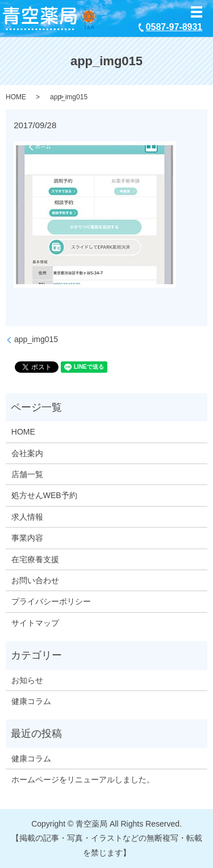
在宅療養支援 (35, 559)
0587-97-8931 (174, 27)
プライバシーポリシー (51, 601)
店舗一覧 (27, 474)
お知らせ (27, 680)
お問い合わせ (35, 580)
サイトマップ (35, 623)
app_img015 (36, 339)
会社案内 (27, 453)
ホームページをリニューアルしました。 (83, 779)
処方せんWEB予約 (44, 495)
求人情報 (27, 517)
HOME (16, 97)
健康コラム (31, 701)
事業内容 (27, 538)
